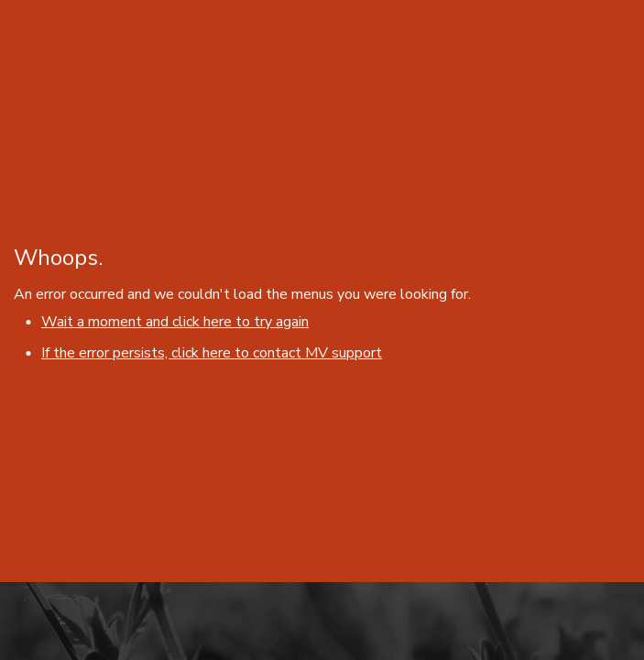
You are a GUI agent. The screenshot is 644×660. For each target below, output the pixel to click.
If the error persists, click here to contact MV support (212, 353)
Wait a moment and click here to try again (175, 322)
